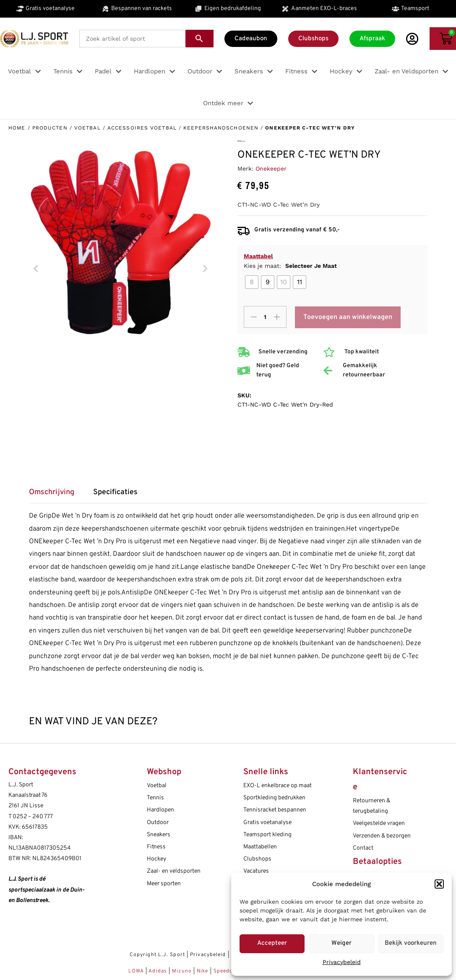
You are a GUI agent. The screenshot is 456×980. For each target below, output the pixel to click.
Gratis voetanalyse (267, 823)
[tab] (56, 495)
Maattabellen (260, 847)
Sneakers (159, 835)
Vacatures (256, 871)
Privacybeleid (342, 962)
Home (17, 128)
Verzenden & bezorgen (382, 836)
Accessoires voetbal (142, 128)
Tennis (155, 798)
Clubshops (257, 859)
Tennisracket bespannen (275, 810)
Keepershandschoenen (221, 128)
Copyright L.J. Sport (157, 955)
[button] (439, 884)
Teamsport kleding (267, 835)
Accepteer (272, 943)
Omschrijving (52, 493)
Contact (363, 848)
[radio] (252, 282)
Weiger (341, 943)
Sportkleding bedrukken (274, 798)
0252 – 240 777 (33, 817)
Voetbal (87, 128)
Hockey (156, 859)
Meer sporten (164, 884)
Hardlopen (160, 810)
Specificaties (115, 493)
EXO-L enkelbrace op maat (278, 786)
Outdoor (158, 823)
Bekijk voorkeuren (411, 943)
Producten (50, 128)
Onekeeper (271, 169)
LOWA (137, 971)
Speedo (223, 971)
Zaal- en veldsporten (174, 871)
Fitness (156, 847)
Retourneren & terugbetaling (371, 806)
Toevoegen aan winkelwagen (348, 317)
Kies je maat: (290, 266)
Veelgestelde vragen (379, 823)
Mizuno (183, 971)
